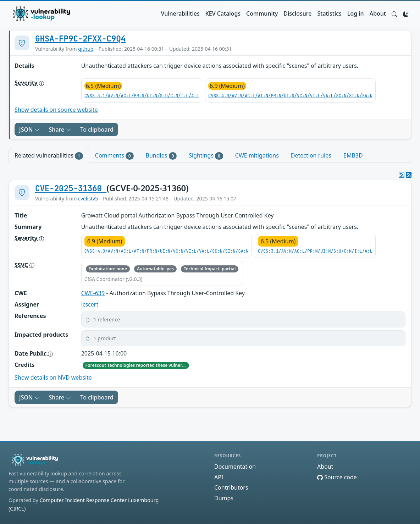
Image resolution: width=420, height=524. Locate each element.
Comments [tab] (114, 156)
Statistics (330, 13)
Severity (29, 83)
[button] (394, 13)
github (86, 49)
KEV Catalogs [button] (223, 13)
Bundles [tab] (161, 156)
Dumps (224, 498)
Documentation (235, 467)
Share (60, 129)
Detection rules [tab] (311, 155)
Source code (337, 477)
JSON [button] (30, 129)
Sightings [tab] (206, 156)
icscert (90, 304)
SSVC (24, 265)
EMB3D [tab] (353, 155)
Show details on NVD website (53, 377)
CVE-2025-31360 (71, 188)
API (219, 477)
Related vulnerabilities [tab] (49, 156)
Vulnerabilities (180, 13)
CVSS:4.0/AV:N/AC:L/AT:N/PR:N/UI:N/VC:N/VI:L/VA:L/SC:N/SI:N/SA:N (290, 96)
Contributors (231, 487)
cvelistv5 (88, 198)
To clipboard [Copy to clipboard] (97, 129)
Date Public (34, 353)
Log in (356, 13)
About (378, 13)
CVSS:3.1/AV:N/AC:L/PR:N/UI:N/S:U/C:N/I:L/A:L (142, 96)
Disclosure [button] (297, 13)
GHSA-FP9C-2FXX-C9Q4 (80, 39)
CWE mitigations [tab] (257, 155)
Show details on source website (56, 110)
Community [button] (262, 13)
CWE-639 (93, 293)
